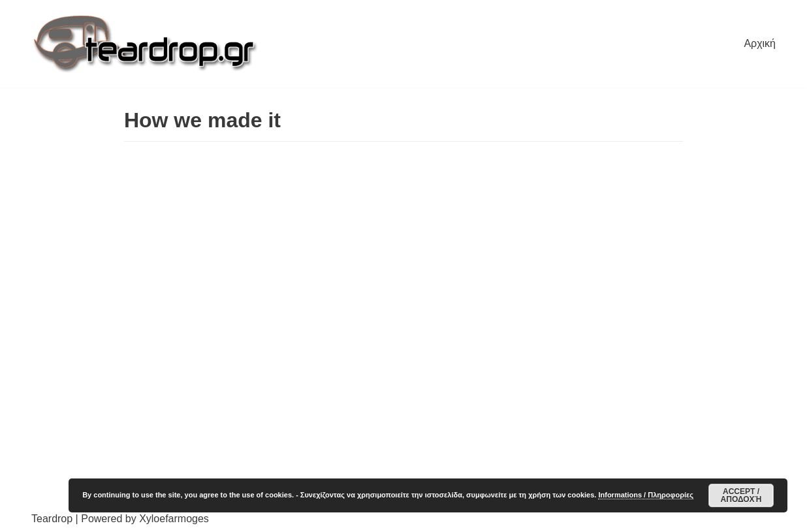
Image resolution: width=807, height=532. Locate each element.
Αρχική (760, 43)
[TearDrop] (146, 44)
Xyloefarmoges (174, 519)
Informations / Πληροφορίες (645, 495)
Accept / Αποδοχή (741, 495)
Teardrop (52, 519)
